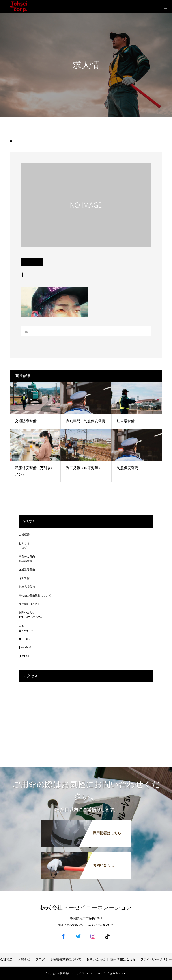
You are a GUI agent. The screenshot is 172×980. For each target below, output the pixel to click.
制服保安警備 (127, 468)
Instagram (26, 630)
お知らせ (24, 543)
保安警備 (24, 578)
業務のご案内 (27, 556)
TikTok (24, 656)
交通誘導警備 (26, 421)
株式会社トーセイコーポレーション (86, 907)
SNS (21, 626)
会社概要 (24, 534)
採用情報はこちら (30, 604)
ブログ (23, 548)
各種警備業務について (66, 959)
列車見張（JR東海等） (84, 468)
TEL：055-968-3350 (30, 617)
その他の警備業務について (35, 595)
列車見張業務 (27, 587)
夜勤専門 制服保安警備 (86, 421)
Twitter (24, 639)
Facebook (25, 647)
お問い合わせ (27, 612)
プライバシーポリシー (156, 959)
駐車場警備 (126, 421)
